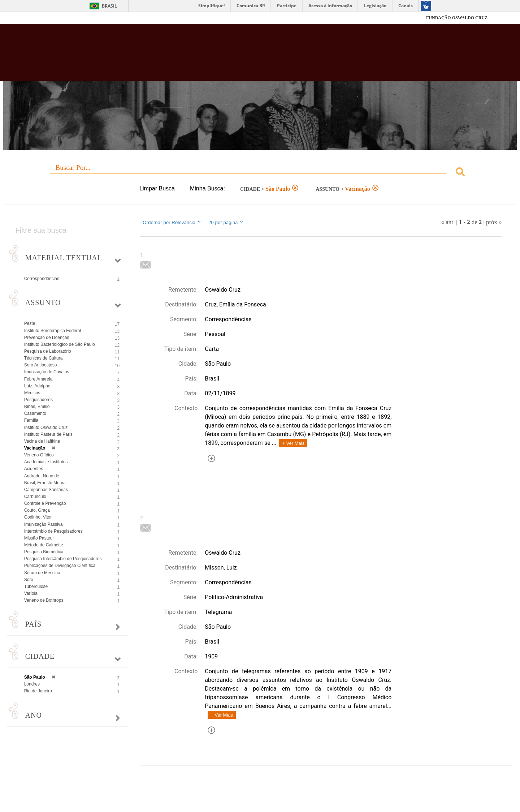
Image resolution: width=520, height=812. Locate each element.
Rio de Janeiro (38, 691)
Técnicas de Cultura (44, 358)
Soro (29, 580)
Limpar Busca (157, 188)
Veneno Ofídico (39, 455)
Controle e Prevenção (45, 503)
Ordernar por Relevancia (172, 222)
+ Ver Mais (293, 443)
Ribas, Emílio (37, 407)
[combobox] (260, 173)
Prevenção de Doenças (47, 338)
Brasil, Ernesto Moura (45, 483)
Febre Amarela (38, 379)
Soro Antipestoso (41, 365)
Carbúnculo (35, 497)
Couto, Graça (37, 510)
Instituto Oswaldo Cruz (46, 428)
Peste (30, 323)
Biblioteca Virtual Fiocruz (225, 56)
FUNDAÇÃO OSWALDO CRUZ (457, 18)
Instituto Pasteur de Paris (48, 434)
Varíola (31, 593)
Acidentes (34, 469)
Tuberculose (36, 587)
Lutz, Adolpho (37, 386)
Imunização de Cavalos (47, 372)
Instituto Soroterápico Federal (53, 331)
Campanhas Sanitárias (46, 490)
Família (31, 420)
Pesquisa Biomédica (44, 552)
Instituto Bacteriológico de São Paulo (60, 344)
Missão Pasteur (39, 538)
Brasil (109, 6)
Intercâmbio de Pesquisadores (53, 531)
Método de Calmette (44, 545)
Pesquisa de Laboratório (48, 351)
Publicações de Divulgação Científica (60, 566)
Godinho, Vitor (38, 517)
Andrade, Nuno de (42, 476)
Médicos (32, 393)
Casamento (35, 413)
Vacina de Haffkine (42, 441)
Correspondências (42, 279)
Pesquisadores (38, 400)
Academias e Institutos (46, 462)
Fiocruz (50, 18)
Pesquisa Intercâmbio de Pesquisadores (63, 559)
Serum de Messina (42, 573)
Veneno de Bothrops (44, 600)
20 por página (226, 222)
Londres (32, 684)
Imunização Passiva (44, 524)
